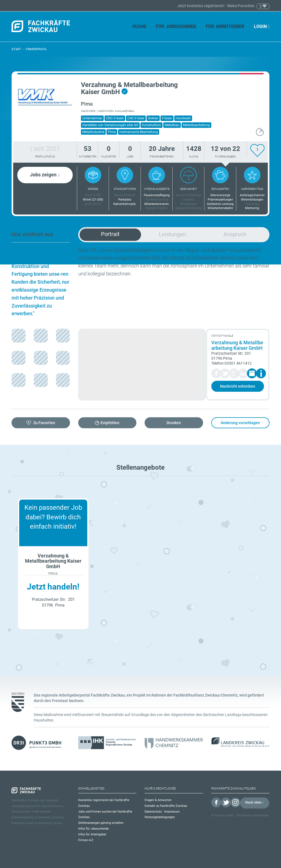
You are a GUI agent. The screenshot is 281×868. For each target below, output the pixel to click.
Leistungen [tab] (172, 234)
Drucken (174, 423)
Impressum (172, 812)
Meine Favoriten (241, 6)
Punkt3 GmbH (224, 815)
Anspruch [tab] (235, 234)
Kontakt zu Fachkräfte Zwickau (166, 806)
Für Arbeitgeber (225, 26)
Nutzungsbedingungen (160, 817)
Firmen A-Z (86, 840)
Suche (139, 26)
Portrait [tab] (110, 234)
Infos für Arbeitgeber (92, 834)
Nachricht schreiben (238, 386)
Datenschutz (153, 812)
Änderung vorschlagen (240, 423)
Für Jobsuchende (176, 26)
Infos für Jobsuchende (93, 829)
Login (262, 26)
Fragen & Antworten (158, 800)
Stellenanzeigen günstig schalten (101, 823)
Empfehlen (110, 423)
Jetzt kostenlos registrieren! (201, 6)
